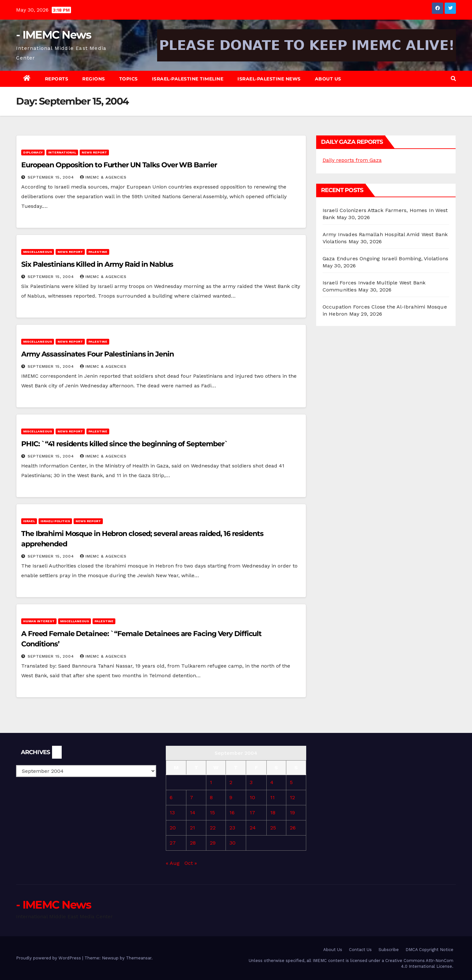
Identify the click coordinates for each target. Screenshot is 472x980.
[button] (453, 79)
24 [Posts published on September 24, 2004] (253, 828)
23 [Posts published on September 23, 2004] (232, 828)
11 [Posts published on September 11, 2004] (272, 797)
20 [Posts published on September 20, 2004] (173, 828)
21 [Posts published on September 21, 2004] (192, 828)
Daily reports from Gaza (352, 160)
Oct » (191, 863)
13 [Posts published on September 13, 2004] (172, 813)
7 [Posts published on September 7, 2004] (191, 797)
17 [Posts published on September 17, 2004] (252, 813)
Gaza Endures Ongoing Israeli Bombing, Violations (386, 259)
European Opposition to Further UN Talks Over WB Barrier (119, 165)
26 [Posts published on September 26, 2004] (293, 828)
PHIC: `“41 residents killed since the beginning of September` (127, 444)
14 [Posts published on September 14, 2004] (193, 813)
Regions (94, 79)
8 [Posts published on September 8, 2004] (211, 797)
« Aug (173, 863)
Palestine (98, 252)
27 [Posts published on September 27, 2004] (173, 843)
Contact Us (360, 950)
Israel (29, 521)
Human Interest (39, 621)
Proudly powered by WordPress (49, 958)
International (62, 152)
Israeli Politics (55, 521)
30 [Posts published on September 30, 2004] (232, 843)
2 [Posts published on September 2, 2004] (231, 782)
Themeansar (139, 958)
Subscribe (389, 950)
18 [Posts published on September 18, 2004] (273, 813)
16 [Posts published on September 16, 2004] (232, 813)
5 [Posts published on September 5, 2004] (291, 782)
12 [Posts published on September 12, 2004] (292, 797)
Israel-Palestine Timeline (188, 79)
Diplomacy (33, 152)
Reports (57, 79)
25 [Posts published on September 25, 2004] (273, 828)
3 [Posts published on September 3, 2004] (251, 782)
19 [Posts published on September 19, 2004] (292, 813)
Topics (129, 79)
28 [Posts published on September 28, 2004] (193, 843)
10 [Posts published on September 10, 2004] (252, 797)
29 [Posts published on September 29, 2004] (213, 843)
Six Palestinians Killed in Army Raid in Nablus (97, 264)
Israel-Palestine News (269, 79)
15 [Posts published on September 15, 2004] (212, 813)
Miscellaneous (38, 252)
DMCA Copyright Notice (429, 950)
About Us (328, 79)
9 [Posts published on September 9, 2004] (231, 797)
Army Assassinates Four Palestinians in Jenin (98, 354)
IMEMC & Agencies (103, 177)
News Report (94, 152)
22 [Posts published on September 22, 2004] (213, 828)
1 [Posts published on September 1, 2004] (211, 782)
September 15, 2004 (52, 177)
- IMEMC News (54, 35)
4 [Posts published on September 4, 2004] (272, 782)
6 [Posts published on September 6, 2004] (171, 797)
